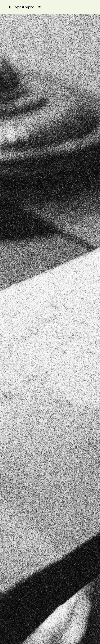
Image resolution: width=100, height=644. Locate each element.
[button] (40, 7)
